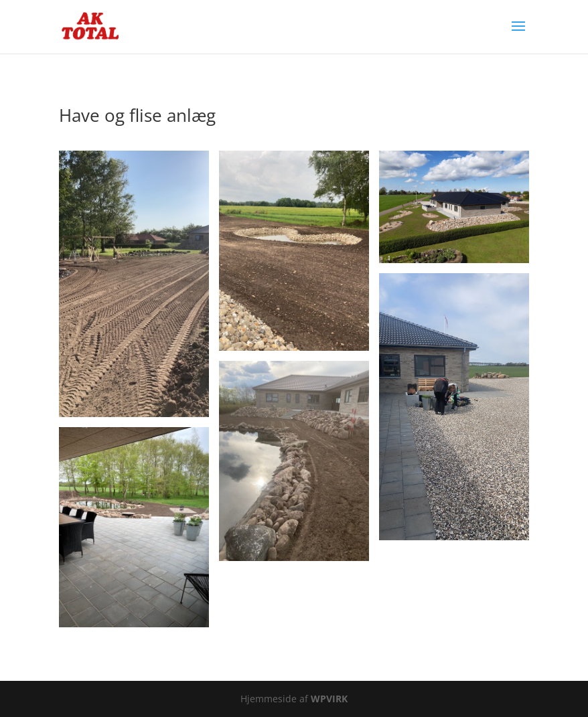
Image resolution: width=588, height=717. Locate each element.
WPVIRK (329, 699)
